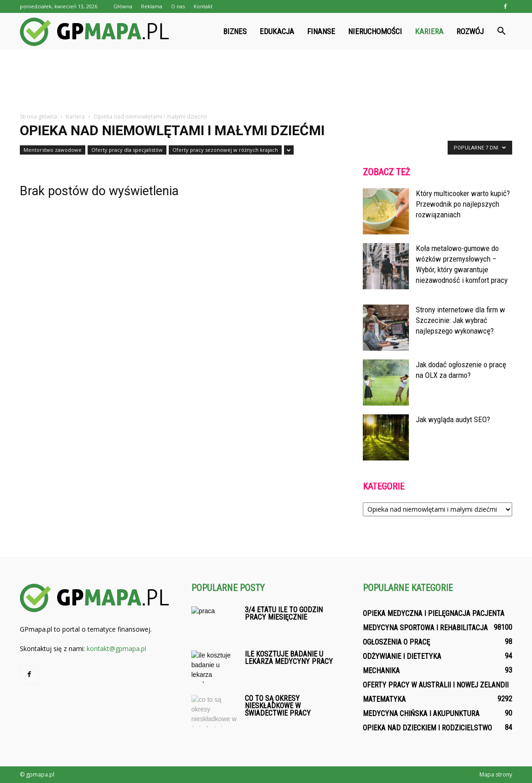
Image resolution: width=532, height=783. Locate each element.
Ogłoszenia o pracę (396, 642)
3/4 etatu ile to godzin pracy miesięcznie (284, 613)
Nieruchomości (375, 31)
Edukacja (277, 31)
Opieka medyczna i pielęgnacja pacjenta (434, 613)
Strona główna (38, 117)
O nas (178, 6)
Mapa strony (496, 774)
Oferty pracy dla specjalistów (127, 150)
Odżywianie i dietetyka (402, 656)
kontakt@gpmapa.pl (116, 649)
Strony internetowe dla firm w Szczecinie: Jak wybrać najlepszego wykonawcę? (461, 320)
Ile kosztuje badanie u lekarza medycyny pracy (289, 658)
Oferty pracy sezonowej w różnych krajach (225, 150)
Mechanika (381, 671)
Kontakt (203, 6)
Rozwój (470, 31)
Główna (123, 6)
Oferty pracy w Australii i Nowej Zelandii (436, 685)
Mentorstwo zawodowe (53, 150)
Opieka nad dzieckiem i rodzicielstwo (427, 728)
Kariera (429, 31)
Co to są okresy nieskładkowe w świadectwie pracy (278, 706)
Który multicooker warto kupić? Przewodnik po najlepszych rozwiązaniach (463, 204)
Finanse (321, 31)
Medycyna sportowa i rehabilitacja (425, 628)
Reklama (152, 6)
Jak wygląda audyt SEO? (453, 419)
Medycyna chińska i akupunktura (421, 714)
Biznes (235, 31)
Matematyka (384, 699)
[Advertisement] (266, 82)
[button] (501, 31)
